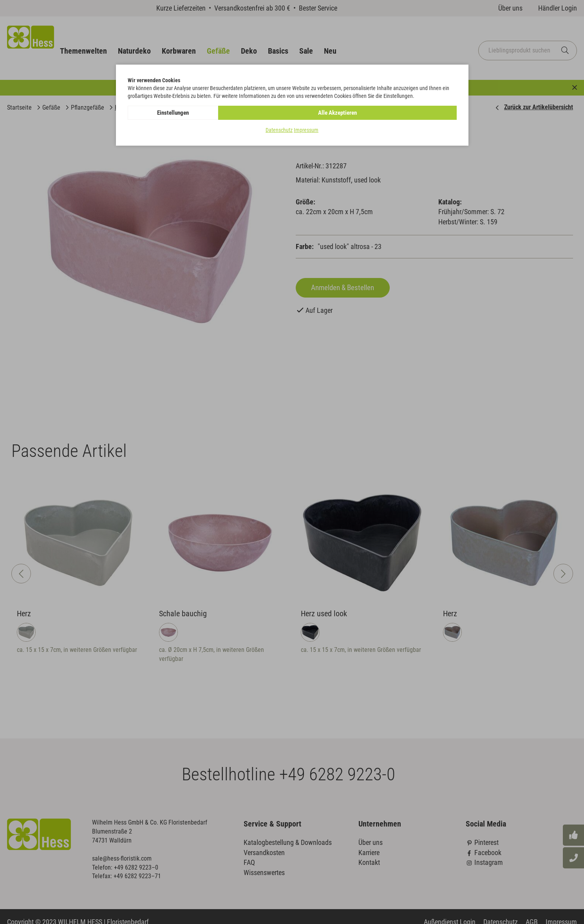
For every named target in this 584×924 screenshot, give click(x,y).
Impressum (306, 131)
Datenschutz (279, 131)
